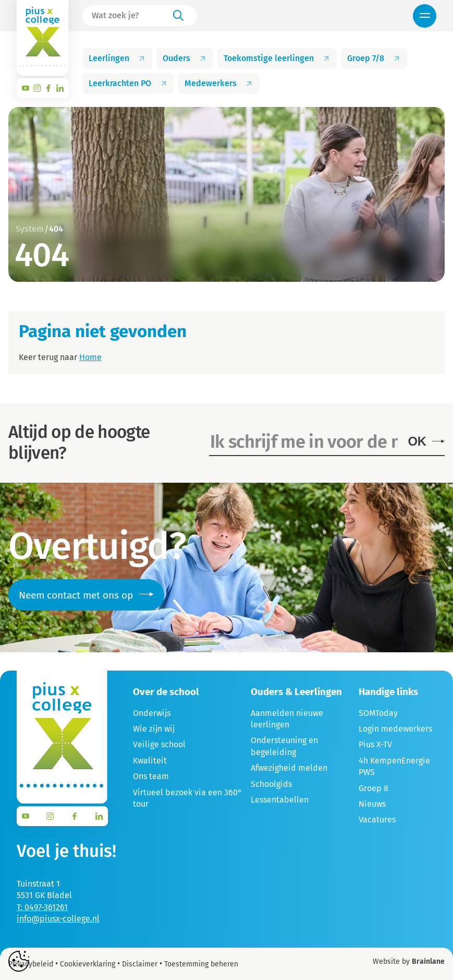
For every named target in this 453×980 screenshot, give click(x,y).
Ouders (185, 58)
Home (90, 357)
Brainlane (428, 961)
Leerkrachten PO (128, 83)
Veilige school (159, 744)
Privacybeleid (31, 964)
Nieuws (372, 804)
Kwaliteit (150, 761)
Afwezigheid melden (289, 768)
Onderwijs (152, 713)
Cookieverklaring (88, 964)
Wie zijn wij (154, 729)
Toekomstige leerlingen (277, 58)
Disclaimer (140, 964)
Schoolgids (271, 784)
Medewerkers (219, 83)
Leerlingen (117, 58)
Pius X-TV (375, 744)
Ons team (151, 776)
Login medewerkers (395, 729)
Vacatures (377, 820)
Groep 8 (374, 788)
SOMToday (378, 713)
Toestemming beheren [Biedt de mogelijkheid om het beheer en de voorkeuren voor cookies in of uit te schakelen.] (201, 964)
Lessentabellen (280, 800)
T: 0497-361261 (42, 907)
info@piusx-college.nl (58, 919)
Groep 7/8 (374, 58)
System (30, 229)
